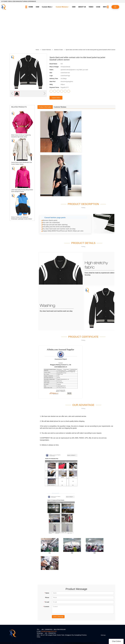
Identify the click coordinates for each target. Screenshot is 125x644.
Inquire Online (56, 98)
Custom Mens (47, 7)
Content (46, 607)
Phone (47, 598)
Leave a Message (58, 617)
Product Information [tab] (45, 107)
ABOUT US (82, 7)
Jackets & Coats (59, 50)
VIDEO (91, 7)
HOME (31, 7)
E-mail (47, 602)
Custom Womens (62, 7)
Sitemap (103, 635)
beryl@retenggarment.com (49, 631)
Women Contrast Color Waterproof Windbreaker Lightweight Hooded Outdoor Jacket (22, 219)
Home (37, 50)
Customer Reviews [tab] (60, 107)
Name (47, 593)
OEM (37, 7)
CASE (98, 7)
